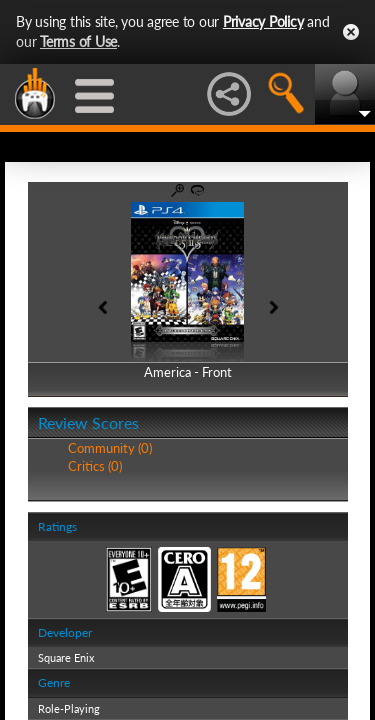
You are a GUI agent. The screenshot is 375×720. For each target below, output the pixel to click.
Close (351, 32)
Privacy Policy (263, 21)
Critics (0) (95, 466)
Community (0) (110, 448)
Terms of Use (78, 41)
